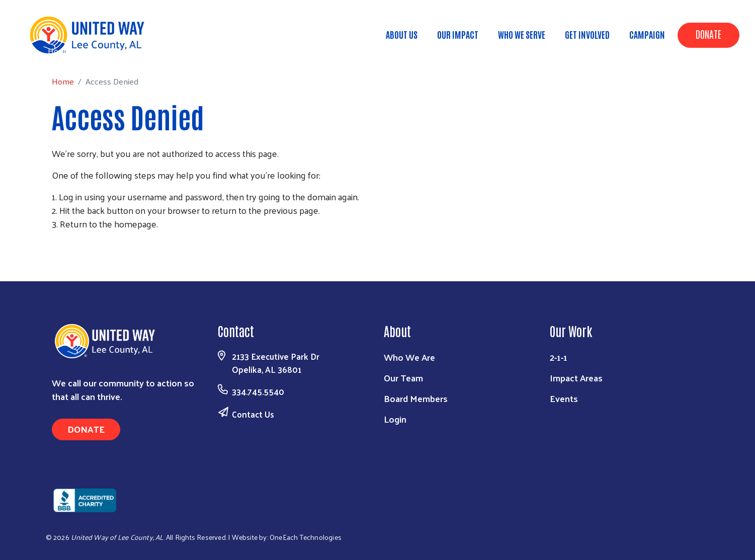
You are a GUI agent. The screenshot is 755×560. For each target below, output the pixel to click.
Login (395, 419)
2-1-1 (559, 357)
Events (564, 398)
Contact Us (253, 414)
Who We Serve (522, 34)
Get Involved (587, 34)
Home (59, 51)
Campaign (647, 34)
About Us (402, 34)
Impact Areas (576, 378)
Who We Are (409, 357)
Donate (708, 34)
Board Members (416, 398)
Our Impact (458, 34)
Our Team (403, 378)
